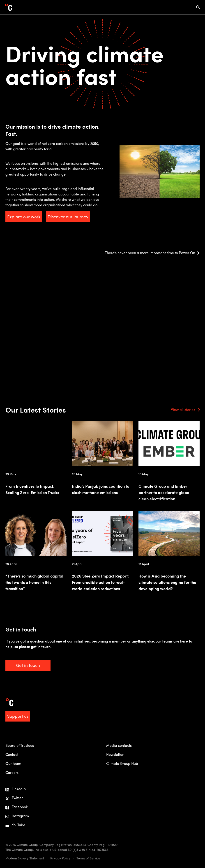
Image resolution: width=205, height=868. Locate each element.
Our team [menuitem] (13, 764)
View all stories (183, 410)
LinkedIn (16, 789)
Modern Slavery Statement (25, 858)
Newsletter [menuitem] (115, 754)
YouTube (15, 825)
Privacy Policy (60, 858)
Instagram (17, 816)
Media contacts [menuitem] (119, 745)
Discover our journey (68, 217)
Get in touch (28, 665)
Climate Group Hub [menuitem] (122, 764)
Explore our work (24, 217)
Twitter (14, 798)
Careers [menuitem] (12, 773)
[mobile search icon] (198, 7)
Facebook (17, 807)
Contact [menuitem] (12, 754)
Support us (18, 716)
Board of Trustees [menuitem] (20, 745)
